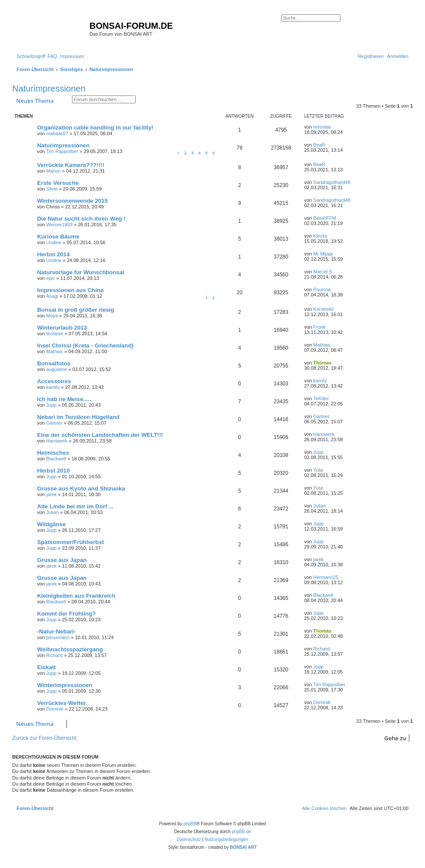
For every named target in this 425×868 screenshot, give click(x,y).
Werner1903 (59, 225)
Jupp (51, 405)
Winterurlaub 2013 (62, 328)
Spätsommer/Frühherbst (70, 542)
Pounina (322, 289)
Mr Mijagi (323, 254)
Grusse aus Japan (62, 560)
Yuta (318, 470)
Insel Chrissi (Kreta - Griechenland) (85, 345)
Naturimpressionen (49, 89)
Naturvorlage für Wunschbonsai (81, 272)
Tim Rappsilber (62, 151)
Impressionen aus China (70, 290)
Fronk (319, 327)
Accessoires (54, 381)
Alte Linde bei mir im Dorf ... (75, 506)
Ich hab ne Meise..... (64, 399)
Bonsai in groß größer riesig (76, 310)
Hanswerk (57, 441)
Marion (54, 171)
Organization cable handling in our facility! (95, 128)
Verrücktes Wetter (62, 703)
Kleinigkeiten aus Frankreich (76, 596)
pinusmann (58, 637)
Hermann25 (326, 577)
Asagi (52, 296)
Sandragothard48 (332, 182)
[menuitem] (52, 56)
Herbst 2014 (53, 254)
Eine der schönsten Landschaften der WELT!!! (100, 435)
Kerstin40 (323, 309)
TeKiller (321, 398)
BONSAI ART (243, 847)
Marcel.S (323, 272)
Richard (55, 655)
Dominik (55, 709)
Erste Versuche (58, 183)
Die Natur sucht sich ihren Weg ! (81, 219)
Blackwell (56, 459)
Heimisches (53, 453)
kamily (53, 387)
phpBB (190, 824)
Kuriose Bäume (58, 237)
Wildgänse (51, 524)
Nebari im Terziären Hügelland (78, 417)
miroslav (322, 127)
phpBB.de (241, 832)
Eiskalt (46, 667)
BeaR (319, 145)
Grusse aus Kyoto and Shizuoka (81, 488)
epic (51, 278)
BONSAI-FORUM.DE (131, 26)
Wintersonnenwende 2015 (72, 201)
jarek (51, 494)
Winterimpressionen (65, 685)
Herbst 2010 (53, 471)
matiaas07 (57, 133)
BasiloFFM (325, 218)
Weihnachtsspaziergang (70, 649)
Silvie (52, 189)
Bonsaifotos (54, 363)
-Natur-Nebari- (57, 631)
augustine (57, 369)
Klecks (320, 236)
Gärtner (54, 423)
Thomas (322, 363)
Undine (54, 242)
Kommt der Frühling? (66, 614)
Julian (53, 512)
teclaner (55, 334)
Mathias (55, 351)
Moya (52, 316)
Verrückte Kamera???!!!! (71, 165)
